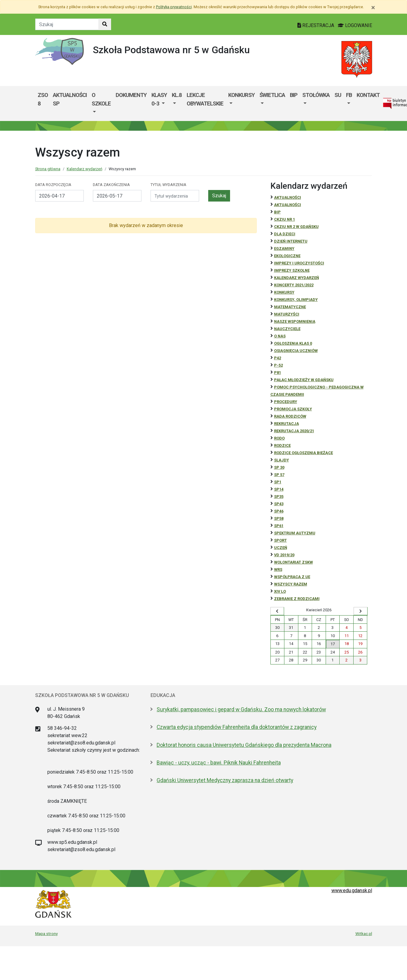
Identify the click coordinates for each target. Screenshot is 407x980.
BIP (294, 95)
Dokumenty (131, 95)
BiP (277, 212)
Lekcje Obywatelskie (205, 99)
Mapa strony (46, 933)
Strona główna (48, 169)
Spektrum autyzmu (295, 533)
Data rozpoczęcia (53, 185)
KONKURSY (241, 95)
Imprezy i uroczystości (299, 263)
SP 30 (279, 467)
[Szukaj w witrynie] (105, 24)
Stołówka (316, 95)
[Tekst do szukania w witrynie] (67, 24)
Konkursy (284, 292)
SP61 (279, 526)
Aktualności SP (70, 99)
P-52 (278, 365)
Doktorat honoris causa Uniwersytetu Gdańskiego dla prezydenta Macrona (244, 745)
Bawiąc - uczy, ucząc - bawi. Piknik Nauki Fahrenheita (219, 763)
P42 (278, 358)
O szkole (101, 99)
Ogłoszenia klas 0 (293, 343)
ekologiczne (287, 256)
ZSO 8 (43, 99)
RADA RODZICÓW (290, 416)
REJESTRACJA (316, 25)
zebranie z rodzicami (297, 599)
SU (338, 95)
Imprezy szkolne (292, 270)
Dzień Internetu (291, 241)
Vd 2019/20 (284, 555)
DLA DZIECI (285, 234)
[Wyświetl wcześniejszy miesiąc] (277, 611)
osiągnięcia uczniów (296, 351)
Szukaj (219, 196)
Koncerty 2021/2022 (294, 285)
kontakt (368, 95)
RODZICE (282, 445)
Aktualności (288, 197)
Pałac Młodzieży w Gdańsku (304, 380)
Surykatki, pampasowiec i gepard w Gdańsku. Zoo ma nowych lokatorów (241, 709)
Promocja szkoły (293, 409)
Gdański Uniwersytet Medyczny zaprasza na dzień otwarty (225, 780)
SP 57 (279, 475)
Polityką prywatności (174, 7)
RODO (279, 438)
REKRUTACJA (287, 424)
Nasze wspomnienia (295, 321)
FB (349, 95)
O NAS (280, 336)
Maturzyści (287, 314)
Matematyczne (290, 307)
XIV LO (280, 591)
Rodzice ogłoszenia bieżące (304, 453)
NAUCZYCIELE (287, 329)
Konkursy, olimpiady (296, 300)
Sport (280, 540)
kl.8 (177, 95)
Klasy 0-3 (159, 99)
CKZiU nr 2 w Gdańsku (296, 227)
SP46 (279, 511)
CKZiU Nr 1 (285, 219)
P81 (278, 373)
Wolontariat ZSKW (293, 562)
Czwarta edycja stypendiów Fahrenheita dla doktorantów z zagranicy (237, 727)
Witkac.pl (364, 933)
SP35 (279, 497)
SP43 (279, 504)
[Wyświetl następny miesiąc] (361, 611)
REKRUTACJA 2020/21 (294, 431)
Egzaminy (284, 248)
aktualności (288, 205)
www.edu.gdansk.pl (352, 890)
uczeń (281, 548)
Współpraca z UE (292, 577)
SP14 (279, 489)
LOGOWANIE (355, 25)
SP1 (278, 482)
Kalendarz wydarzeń (85, 169)
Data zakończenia (111, 185)
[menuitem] (101, 104)
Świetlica (272, 95)
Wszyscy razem (291, 584)
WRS (278, 569)
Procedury (286, 402)
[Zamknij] (373, 8)
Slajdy (282, 460)
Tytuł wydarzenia (168, 185)
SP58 (279, 518)
